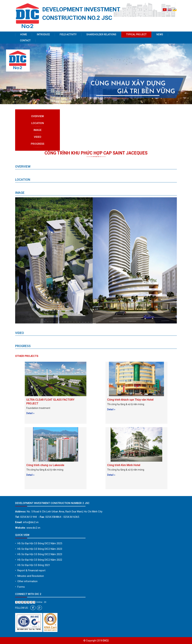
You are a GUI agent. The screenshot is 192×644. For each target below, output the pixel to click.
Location (38, 123)
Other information (26, 581)
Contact (25, 40)
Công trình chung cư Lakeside (45, 465)
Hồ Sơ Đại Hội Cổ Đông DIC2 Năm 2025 (39, 543)
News (160, 34)
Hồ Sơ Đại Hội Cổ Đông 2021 (33, 565)
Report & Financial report (30, 570)
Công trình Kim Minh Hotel (124, 465)
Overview (38, 116)
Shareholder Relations (101, 34)
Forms (20, 587)
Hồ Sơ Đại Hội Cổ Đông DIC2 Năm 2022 (39, 560)
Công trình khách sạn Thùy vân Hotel (130, 400)
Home (24, 34)
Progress (38, 144)
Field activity (68, 34)
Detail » (30, 413)
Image (38, 130)
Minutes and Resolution (30, 576)
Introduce (43, 34)
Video (38, 137)
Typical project (136, 34)
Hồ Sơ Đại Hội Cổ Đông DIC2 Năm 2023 (39, 549)
